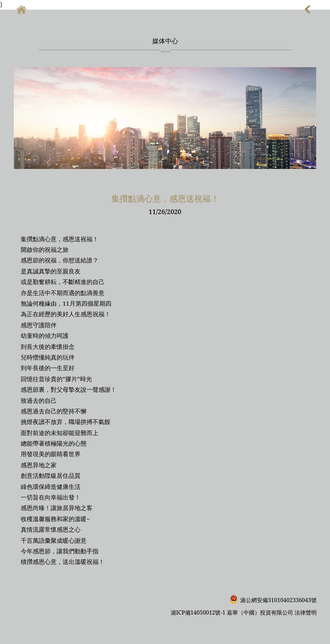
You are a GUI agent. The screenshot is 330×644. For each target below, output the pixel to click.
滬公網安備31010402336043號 (278, 600)
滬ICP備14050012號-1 (199, 612)
